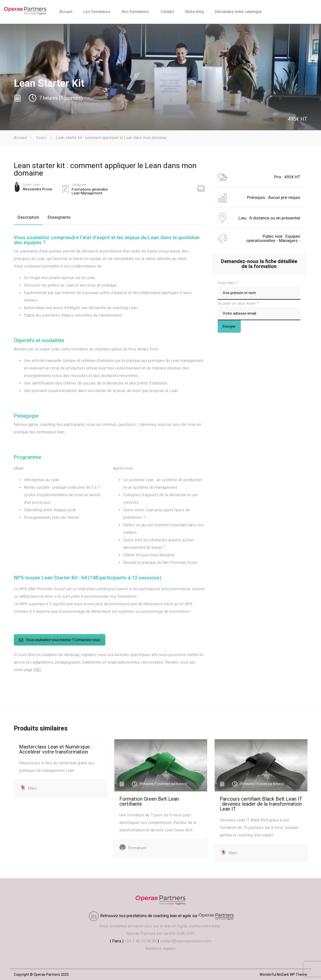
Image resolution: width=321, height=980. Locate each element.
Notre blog (194, 12)
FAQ (37, 670)
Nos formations (135, 12)
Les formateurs (97, 12)
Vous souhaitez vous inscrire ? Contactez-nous (60, 640)
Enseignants (59, 217)
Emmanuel (137, 848)
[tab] (28, 217)
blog (217, 926)
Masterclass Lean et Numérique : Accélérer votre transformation (56, 749)
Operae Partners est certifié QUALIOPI (161, 934)
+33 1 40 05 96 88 (141, 941)
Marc (32, 788)
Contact (167, 12)
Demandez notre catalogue (238, 12)
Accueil (66, 12)
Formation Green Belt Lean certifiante (149, 801)
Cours (41, 138)
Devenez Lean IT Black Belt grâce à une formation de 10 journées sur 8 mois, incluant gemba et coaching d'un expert (259, 828)
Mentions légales (160, 949)
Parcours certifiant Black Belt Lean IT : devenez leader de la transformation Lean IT (261, 804)
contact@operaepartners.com (186, 941)
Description (28, 217)
